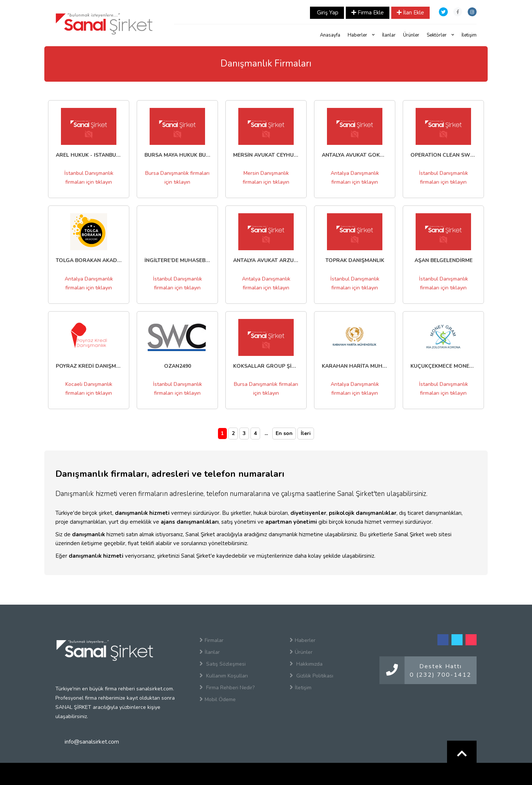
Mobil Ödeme (218, 699)
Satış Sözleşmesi (223, 664)
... (266, 433)
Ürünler (411, 35)
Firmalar (212, 640)
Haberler (361, 35)
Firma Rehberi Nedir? (227, 687)
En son (284, 433)
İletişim (469, 35)
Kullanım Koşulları (224, 676)
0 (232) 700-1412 (441, 675)
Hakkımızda (306, 664)
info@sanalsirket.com (92, 742)
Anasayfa (330, 35)
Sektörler (440, 35)
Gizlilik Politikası (311, 676)
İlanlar (389, 35)
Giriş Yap (327, 13)
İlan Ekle (410, 13)
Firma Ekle (368, 13)
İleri (306, 433)
